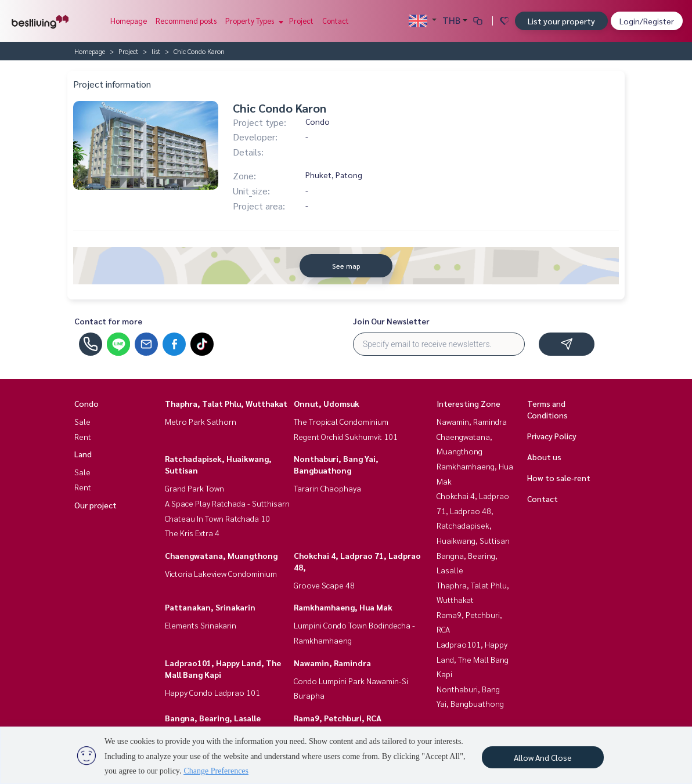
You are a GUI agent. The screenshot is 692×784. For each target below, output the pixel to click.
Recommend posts (186, 21)
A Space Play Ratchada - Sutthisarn (227, 503)
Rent (83, 436)
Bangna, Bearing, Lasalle (213, 718)
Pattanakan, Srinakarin (210, 607)
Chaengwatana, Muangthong (221, 555)
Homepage (129, 21)
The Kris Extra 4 (192, 533)
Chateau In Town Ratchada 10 (217, 518)
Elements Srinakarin (201, 625)
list (156, 51)
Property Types (253, 21)
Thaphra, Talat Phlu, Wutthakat (226, 403)
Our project (95, 505)
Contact (336, 21)
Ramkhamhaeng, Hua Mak (343, 607)
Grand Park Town (194, 488)
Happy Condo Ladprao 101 (212, 692)
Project (301, 21)
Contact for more (108, 321)
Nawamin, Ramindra (332, 663)
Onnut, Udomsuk (327, 403)
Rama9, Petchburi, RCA (338, 718)
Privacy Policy (552, 436)
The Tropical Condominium (341, 421)
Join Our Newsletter (391, 321)
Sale (82, 421)
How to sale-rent (559, 478)
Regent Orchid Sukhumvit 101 (346, 436)
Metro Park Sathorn (201, 421)
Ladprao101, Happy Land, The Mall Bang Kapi (473, 659)
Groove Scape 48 (324, 585)
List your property (561, 21)
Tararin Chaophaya (327, 488)
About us (544, 457)
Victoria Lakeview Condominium (221, 573)
